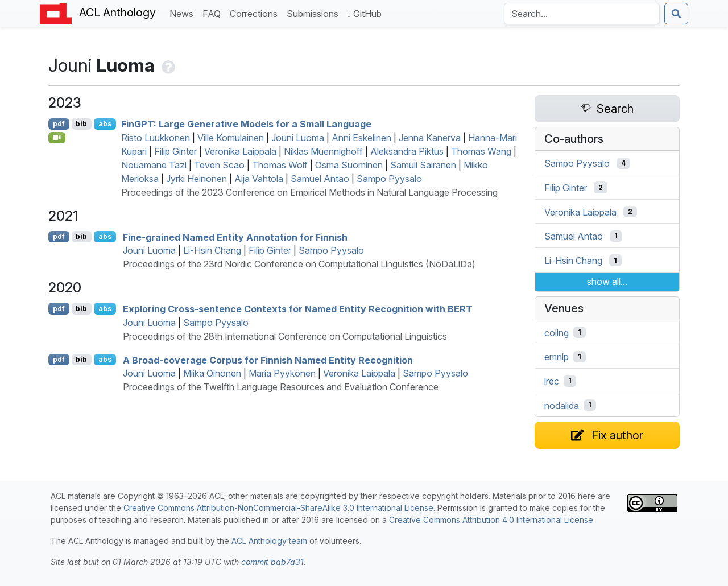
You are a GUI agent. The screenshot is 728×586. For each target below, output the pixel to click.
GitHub (365, 14)
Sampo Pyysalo (389, 179)
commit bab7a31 (272, 562)
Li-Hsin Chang (212, 250)
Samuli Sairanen (423, 165)
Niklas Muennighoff (323, 151)
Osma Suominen (349, 165)
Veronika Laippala (240, 151)
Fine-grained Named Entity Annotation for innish (235, 237)
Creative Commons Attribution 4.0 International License (491, 520)
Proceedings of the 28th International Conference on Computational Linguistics (285, 336)
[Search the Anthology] (582, 14)
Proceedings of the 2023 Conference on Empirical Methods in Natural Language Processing (309, 192)
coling (557, 332)
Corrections (256, 13)
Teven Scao (219, 165)
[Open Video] (57, 138)
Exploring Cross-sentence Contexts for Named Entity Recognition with (298, 309)
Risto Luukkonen (156, 138)
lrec (552, 381)
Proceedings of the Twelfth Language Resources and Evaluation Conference (281, 387)
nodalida (562, 405)
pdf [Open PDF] (59, 124)
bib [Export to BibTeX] (81, 124)
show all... (607, 282)
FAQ (214, 13)
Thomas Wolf (280, 165)
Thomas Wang (481, 151)
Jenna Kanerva (430, 138)
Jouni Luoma (298, 138)
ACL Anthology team (269, 541)
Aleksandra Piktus (407, 151)
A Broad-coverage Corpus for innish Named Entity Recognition (268, 360)
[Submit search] (676, 14)
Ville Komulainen (231, 138)
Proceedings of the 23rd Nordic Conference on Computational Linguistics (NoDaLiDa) (299, 264)
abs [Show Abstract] (105, 124)
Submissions (315, 13)
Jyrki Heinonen (197, 179)
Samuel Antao (320, 179)
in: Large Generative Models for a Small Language (246, 124)
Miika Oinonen (212, 373)
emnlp (557, 357)
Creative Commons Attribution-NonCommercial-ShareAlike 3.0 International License (278, 508)
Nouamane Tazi (154, 165)
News (184, 13)
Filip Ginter (175, 151)
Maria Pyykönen (282, 373)
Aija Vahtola (259, 179)
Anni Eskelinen (361, 138)
